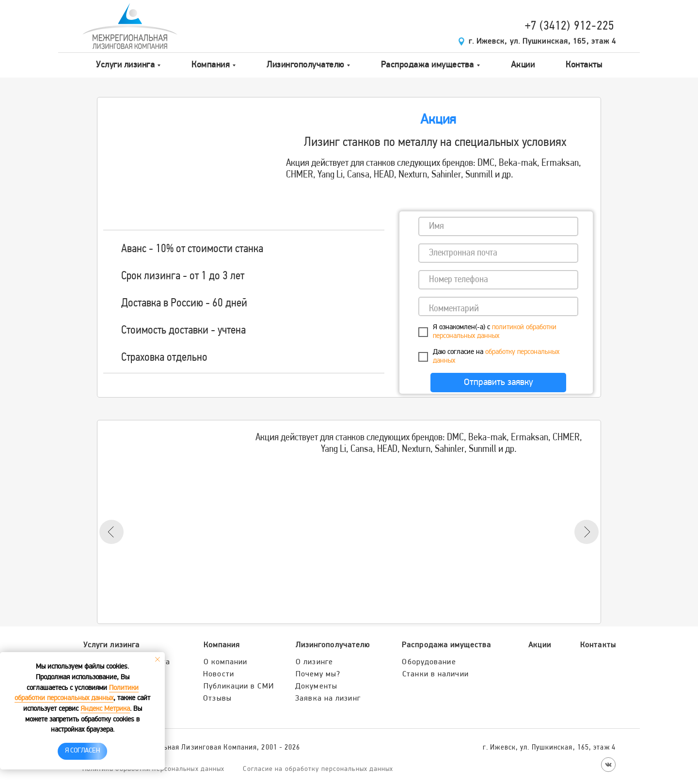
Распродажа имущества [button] (428, 65)
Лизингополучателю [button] (305, 65)
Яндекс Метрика (105, 709)
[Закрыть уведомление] (158, 659)
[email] (498, 253)
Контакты (584, 65)
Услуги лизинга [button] (125, 65)
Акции (523, 65)
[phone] (498, 280)
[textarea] (498, 306)
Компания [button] (211, 65)
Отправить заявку (499, 383)
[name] (498, 226)
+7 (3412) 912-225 (570, 26)
